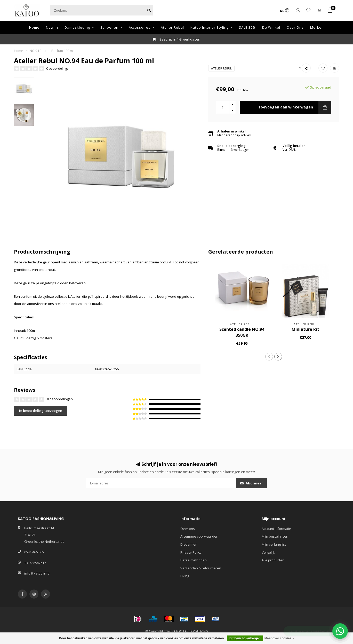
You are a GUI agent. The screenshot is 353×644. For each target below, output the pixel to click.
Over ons (188, 529)
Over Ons (295, 27)
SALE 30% (247, 27)
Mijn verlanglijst (274, 544)
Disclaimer (188, 544)
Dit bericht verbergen (245, 638)
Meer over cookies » (279, 638)
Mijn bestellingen (275, 536)
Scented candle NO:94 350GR (242, 332)
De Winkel (271, 27)
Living (185, 576)
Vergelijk (268, 552)
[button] (269, 357)
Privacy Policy (191, 552)
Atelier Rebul (172, 27)
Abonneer (252, 483)
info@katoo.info (37, 573)
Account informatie (276, 529)
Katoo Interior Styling (210, 27)
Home (34, 27)
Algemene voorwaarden (199, 536)
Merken (317, 27)
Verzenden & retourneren (201, 568)
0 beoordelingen (58, 68)
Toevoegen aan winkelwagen (295, 107)
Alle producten (273, 560)
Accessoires (140, 27)
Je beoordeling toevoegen (41, 411)
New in (52, 27)
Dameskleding (77, 27)
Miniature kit (305, 329)
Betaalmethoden (194, 560)
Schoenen (109, 27)
